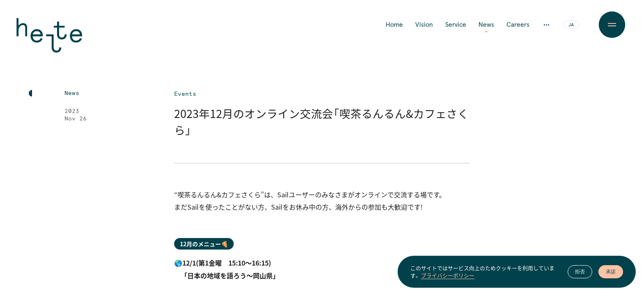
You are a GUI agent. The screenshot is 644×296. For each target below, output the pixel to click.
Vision (424, 25)
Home (394, 25)
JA (571, 25)
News (486, 25)
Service (456, 25)
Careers (518, 25)
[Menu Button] (612, 25)
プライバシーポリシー (448, 275)
